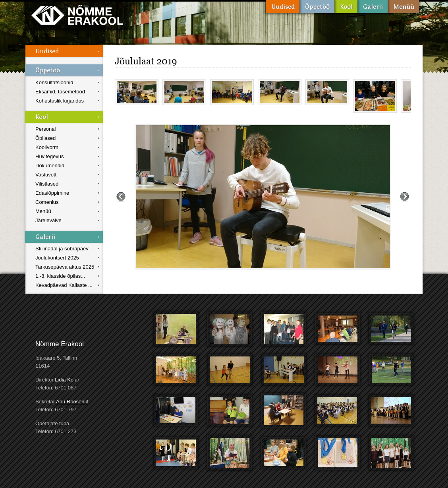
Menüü (403, 7)
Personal (45, 129)
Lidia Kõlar (67, 380)
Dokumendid (50, 166)
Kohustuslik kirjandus (60, 101)
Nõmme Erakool (77, 15)
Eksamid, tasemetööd (60, 92)
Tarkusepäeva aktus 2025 (65, 267)
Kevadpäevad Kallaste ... (64, 285)
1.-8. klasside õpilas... (60, 276)
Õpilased (45, 138)
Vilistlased (47, 184)
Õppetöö (317, 7)
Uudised (283, 7)
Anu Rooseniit (72, 402)
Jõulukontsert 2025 (57, 258)
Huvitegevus (50, 156)
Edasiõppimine (52, 193)
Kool (346, 7)
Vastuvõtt (46, 175)
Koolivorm (47, 147)
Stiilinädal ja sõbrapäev (62, 249)
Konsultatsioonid (54, 82)
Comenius (47, 202)
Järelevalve (48, 220)
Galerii (373, 7)
